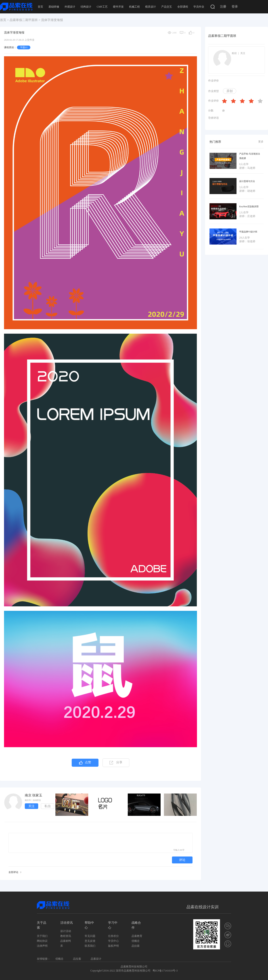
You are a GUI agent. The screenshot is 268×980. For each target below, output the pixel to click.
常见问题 (90, 936)
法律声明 (42, 946)
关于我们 (42, 936)
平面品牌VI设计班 (248, 232)
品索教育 (137, 936)
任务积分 (113, 936)
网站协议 (42, 941)
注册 (223, 7)
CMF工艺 (102, 7)
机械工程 (134, 7)
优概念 (136, 941)
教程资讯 (66, 936)
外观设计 (70, 7)
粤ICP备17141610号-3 (165, 971)
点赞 (85, 763)
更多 (261, 142)
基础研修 (54, 7)
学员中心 (113, 941)
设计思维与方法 (247, 181)
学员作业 (199, 7)
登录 (235, 7)
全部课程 (183, 7)
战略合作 (136, 925)
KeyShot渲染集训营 (249, 206)
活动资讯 (67, 923)
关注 (31, 806)
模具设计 (151, 7)
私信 (48, 806)
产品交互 (167, 7)
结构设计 (86, 7)
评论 (182, 860)
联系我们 (90, 946)
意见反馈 (90, 941)
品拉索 (136, 946)
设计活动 (66, 931)
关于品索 (42, 925)
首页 (40, 7)
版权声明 (113, 946)
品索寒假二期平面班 (24, 20)
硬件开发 (118, 7)
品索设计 (96, 959)
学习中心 (113, 925)
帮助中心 (89, 925)
